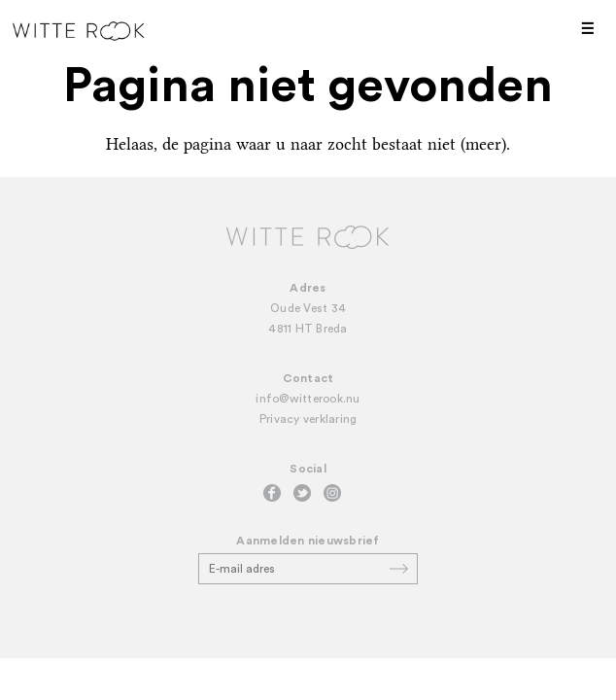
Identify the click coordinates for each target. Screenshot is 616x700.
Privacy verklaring (308, 419)
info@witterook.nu (308, 399)
